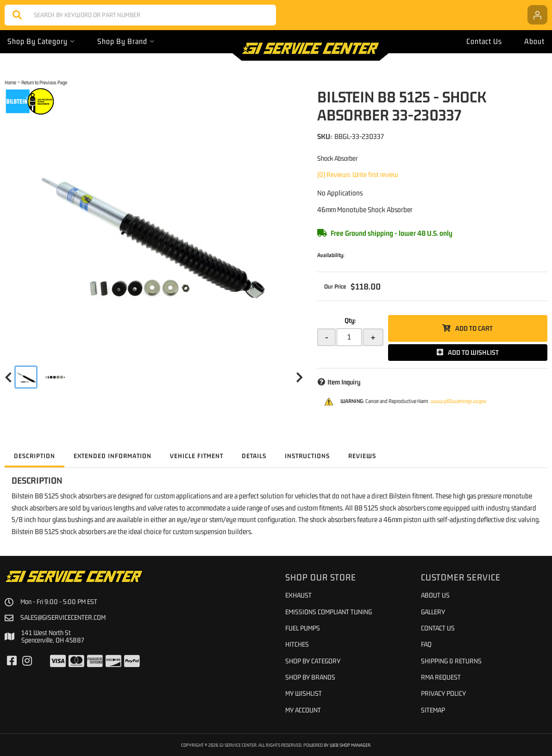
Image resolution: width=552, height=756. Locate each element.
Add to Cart (474, 328)
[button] (140, 15)
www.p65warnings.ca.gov (458, 401)
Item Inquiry (344, 382)
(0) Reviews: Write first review (358, 174)
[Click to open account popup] (537, 15)
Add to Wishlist (473, 352)
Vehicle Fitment (197, 456)
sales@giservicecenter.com (63, 617)
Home (10, 82)
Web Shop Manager (350, 745)
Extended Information (113, 456)
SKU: (325, 136)
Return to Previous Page (44, 82)
